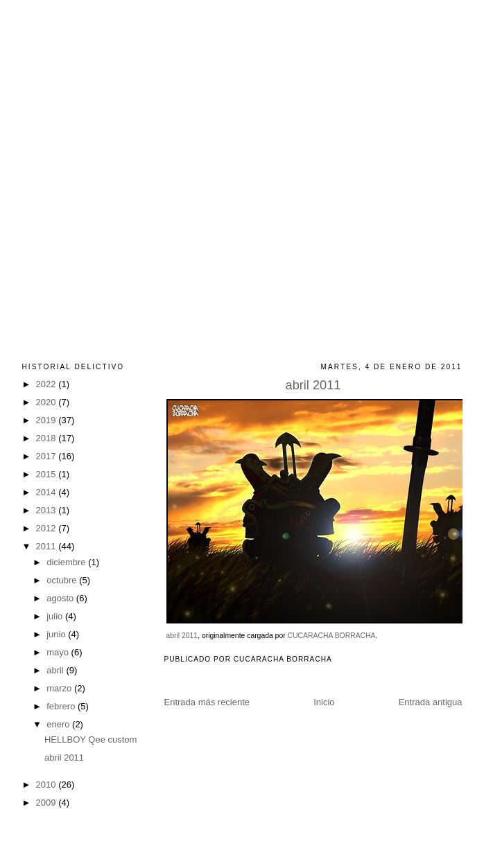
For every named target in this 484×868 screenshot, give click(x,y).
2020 (47, 402)
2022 (47, 384)
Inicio (324, 702)
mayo (59, 652)
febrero (62, 706)
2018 (47, 438)
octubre (63, 580)
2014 (47, 492)
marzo (60, 688)
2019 (47, 420)
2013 (47, 510)
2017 (47, 456)
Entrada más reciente (207, 702)
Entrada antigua (431, 702)
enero (59, 724)
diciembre (67, 562)
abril (56, 670)
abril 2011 (313, 385)
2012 (47, 528)
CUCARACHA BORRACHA (332, 636)
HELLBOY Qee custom (90, 739)
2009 (47, 803)
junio (57, 634)
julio (56, 616)
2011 (47, 546)
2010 (47, 785)
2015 (47, 474)
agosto (61, 598)
